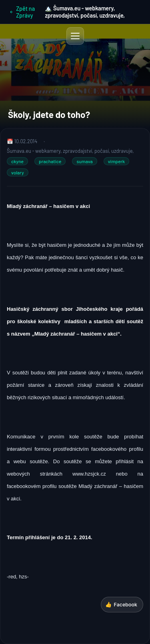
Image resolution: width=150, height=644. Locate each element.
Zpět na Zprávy (22, 12)
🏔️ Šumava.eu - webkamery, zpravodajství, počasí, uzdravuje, (85, 12)
